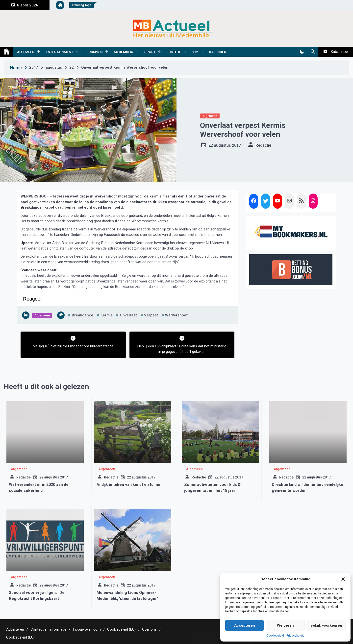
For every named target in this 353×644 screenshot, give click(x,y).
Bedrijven (94, 52)
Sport (150, 52)
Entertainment (60, 52)
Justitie (174, 52)
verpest (151, 315)
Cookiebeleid (275, 636)
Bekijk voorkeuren (326, 625)
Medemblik (124, 52)
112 (195, 52)
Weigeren (285, 625)
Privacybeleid (295, 636)
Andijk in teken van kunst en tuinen (129, 485)
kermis (107, 315)
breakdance (83, 315)
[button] (343, 579)
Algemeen (26, 52)
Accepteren (245, 625)
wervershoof (176, 315)
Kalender (218, 52)
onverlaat (128, 315)
